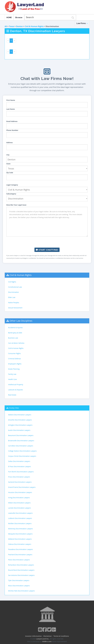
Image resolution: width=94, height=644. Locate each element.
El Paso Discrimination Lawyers (19, 466)
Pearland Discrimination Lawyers (20, 555)
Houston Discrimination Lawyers (20, 492)
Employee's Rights (15, 364)
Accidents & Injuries (15, 328)
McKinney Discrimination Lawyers (21, 529)
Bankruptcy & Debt (15, 333)
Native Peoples (14, 303)
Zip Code (10, 173)
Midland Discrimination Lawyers (20, 539)
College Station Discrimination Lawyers (22, 451)
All (6, 26)
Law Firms (82, 23)
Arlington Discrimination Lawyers (20, 425)
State (8, 164)
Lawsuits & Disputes (16, 390)
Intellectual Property (16, 384)
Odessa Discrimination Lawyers (20, 544)
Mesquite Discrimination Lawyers (20, 534)
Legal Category (12, 185)
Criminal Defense (14, 359)
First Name (11, 100)
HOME (9, 18)
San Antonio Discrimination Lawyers (21, 575)
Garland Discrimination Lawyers (20, 482)
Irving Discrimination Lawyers (19, 498)
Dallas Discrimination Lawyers (19, 461)
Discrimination (14, 292)
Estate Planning (14, 369)
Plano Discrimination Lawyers (19, 560)
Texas (12, 26)
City (8, 155)
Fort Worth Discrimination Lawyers (21, 472)
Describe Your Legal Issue (16, 205)
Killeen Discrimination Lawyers (19, 503)
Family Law (12, 374)
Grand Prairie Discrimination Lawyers (22, 487)
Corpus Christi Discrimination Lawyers (22, 456)
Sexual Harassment (15, 308)
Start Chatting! (47, 250)
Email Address (12, 121)
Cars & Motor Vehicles (16, 343)
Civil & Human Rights (34, 26)
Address (9, 143)
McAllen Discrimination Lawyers (20, 523)
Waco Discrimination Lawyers (19, 586)
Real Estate (12, 395)
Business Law (13, 338)
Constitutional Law (15, 287)
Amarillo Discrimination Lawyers (20, 420)
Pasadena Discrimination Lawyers (21, 549)
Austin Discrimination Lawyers (19, 430)
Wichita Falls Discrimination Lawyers (21, 591)
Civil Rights (12, 282)
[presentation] (47, 242)
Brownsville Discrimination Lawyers (21, 441)
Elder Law (12, 297)
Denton (19, 26)
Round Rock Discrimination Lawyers (21, 570)
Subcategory (11, 194)
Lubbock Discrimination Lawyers (20, 518)
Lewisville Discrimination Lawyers (20, 513)
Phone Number (12, 130)
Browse (19, 18)
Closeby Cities (14, 408)
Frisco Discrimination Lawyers (19, 477)
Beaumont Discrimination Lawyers (21, 435)
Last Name (11, 109)
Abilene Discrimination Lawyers (20, 415)
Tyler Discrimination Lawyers (19, 580)
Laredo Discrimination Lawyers (19, 508)
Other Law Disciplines (21, 321)
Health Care (12, 379)
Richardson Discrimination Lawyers (21, 565)
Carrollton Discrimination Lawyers (21, 446)
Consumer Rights (14, 353)
